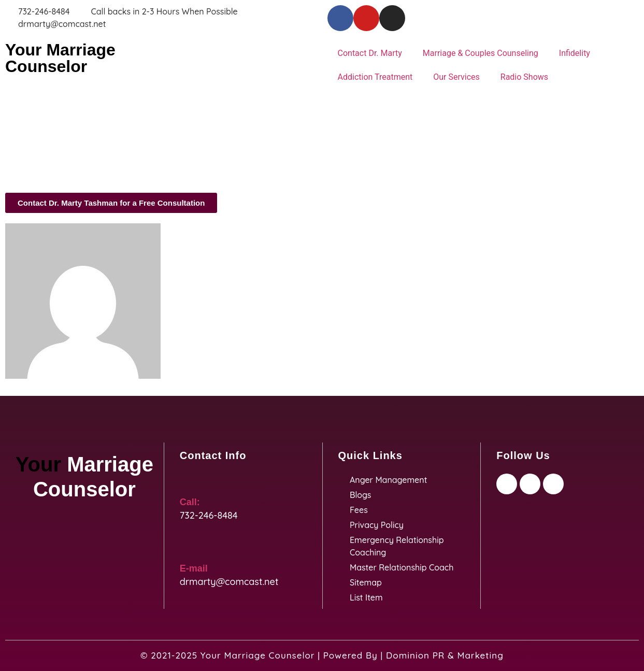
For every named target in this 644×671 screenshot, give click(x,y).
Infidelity (575, 53)
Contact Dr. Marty (370, 53)
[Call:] (188, 481)
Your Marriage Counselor (60, 58)
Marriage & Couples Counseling (481, 53)
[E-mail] (188, 548)
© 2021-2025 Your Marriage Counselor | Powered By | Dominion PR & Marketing (322, 655)
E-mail (194, 568)
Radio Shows (524, 77)
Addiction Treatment (375, 77)
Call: (190, 502)
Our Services (456, 77)
